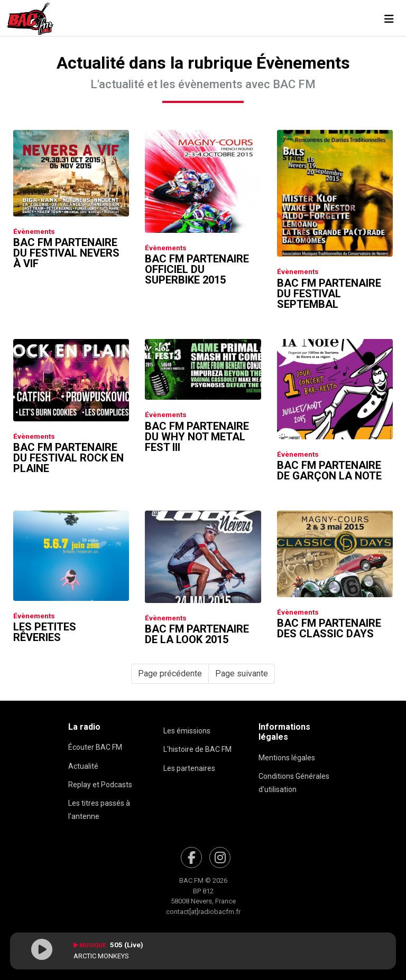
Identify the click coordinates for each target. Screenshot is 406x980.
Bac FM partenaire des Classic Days (329, 628)
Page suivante (242, 673)
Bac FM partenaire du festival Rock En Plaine (68, 458)
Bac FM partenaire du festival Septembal (329, 294)
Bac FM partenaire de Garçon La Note (329, 470)
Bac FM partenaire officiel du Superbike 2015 (197, 269)
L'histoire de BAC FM (197, 749)
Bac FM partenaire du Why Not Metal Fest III (197, 437)
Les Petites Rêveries (45, 632)
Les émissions (187, 731)
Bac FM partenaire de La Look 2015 (197, 634)
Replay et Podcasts (100, 785)
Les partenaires (189, 768)
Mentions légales (287, 758)
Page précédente (170, 673)
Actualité (83, 766)
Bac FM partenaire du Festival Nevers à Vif (66, 253)
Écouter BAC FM (95, 747)
